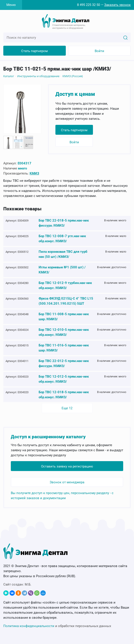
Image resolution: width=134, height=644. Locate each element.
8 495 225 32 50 (89, 5)
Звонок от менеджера (67, 482)
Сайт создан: (17, 584)
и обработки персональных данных (57, 626)
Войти (99, 51)
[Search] (125, 37)
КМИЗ (34, 173)
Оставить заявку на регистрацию (67, 466)
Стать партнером (34, 51)
